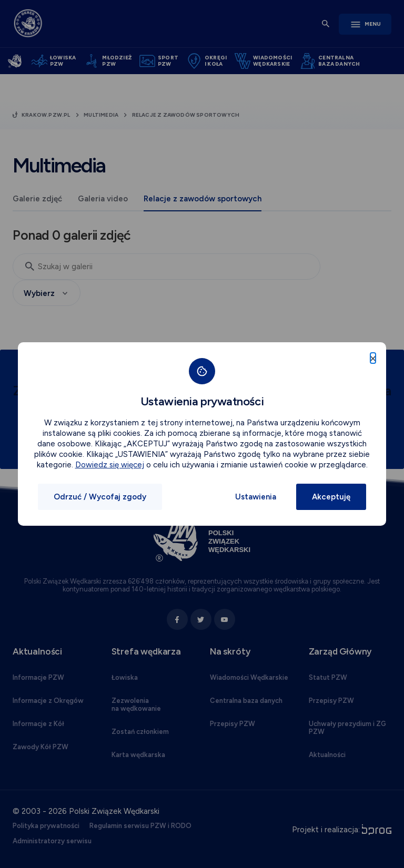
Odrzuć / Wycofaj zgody (100, 497)
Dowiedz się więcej (110, 465)
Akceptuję (331, 497)
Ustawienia (256, 497)
